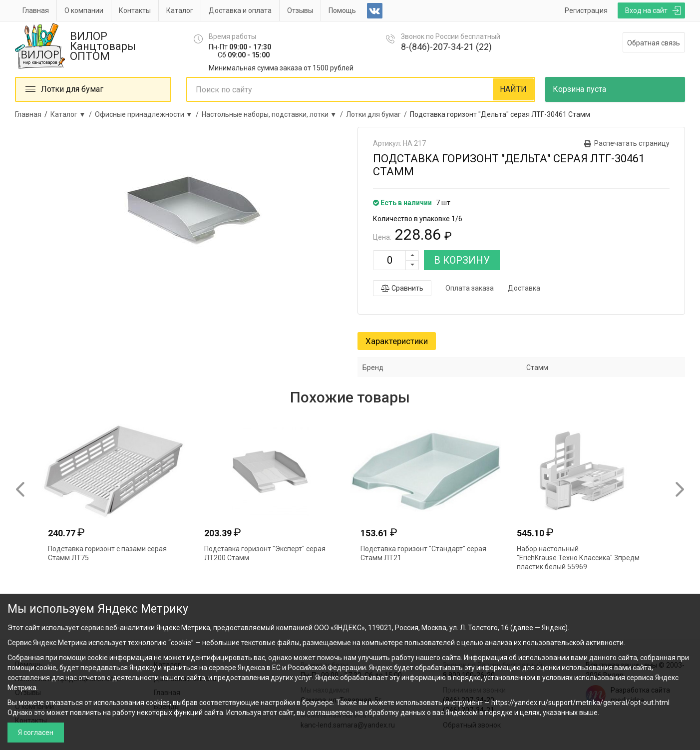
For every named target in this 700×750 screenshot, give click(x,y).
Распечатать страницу (632, 143)
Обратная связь (654, 43)
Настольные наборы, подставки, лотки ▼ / (274, 114)
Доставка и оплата (240, 10)
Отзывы (300, 10)
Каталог (180, 10)
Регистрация (586, 10)
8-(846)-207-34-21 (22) (446, 47)
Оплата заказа (470, 288)
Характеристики (397, 341)
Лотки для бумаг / (378, 114)
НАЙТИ (513, 89)
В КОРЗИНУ (462, 260)
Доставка (524, 288)
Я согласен (36, 733)
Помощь (342, 10)
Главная (36, 10)
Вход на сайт (646, 10)
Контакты (135, 10)
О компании (84, 10)
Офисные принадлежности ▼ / (148, 114)
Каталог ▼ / (73, 114)
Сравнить (402, 288)
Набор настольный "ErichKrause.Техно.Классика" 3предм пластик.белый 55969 (578, 558)
